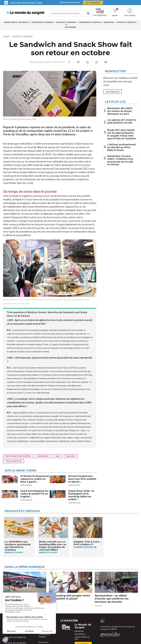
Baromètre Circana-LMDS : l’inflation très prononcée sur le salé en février (120, 160)
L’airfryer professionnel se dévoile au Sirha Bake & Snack (121, 147)
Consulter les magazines (15, 640)
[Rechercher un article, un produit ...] (71, 14)
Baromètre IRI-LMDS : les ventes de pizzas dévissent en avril (120, 111)
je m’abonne (93, 3)
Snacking (46, 456)
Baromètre (109, 23)
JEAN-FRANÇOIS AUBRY (40, 62)
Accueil (6, 36)
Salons (75, 456)
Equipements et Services (90, 23)
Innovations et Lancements (16, 23)
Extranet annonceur (70, 2)
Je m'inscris (113, 92)
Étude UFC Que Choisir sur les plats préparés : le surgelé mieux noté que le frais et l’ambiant (122, 134)
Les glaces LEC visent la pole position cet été (122, 121)
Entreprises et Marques (42, 23)
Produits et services (126, 23)
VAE (61, 456)
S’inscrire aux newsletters (26, 3)
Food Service (14, 461)
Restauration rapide (19, 456)
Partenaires (70, 28)
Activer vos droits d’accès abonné (19, 634)
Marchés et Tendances (66, 23)
